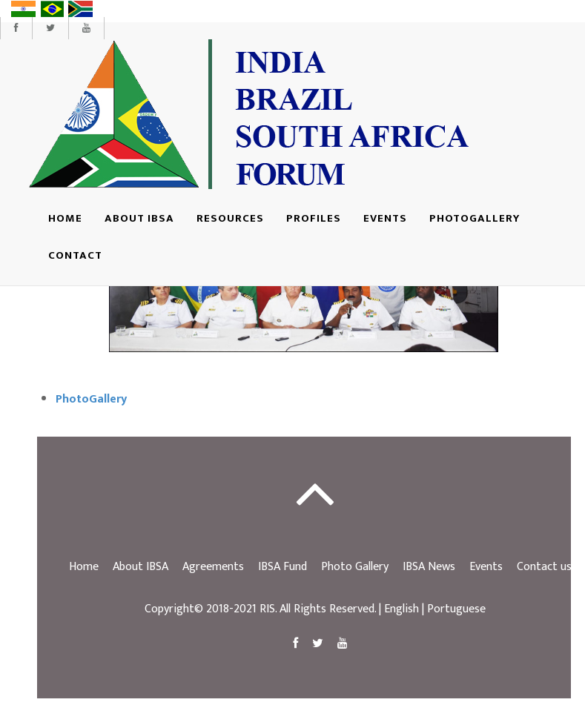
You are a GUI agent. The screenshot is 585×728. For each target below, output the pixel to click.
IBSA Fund (282, 567)
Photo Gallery (355, 567)
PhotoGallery (91, 399)
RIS (267, 609)
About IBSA (139, 218)
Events (385, 218)
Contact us (544, 567)
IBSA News (429, 567)
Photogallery (475, 218)
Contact (75, 255)
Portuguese (456, 609)
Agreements (213, 567)
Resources (230, 218)
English (401, 609)
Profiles (314, 218)
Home (65, 218)
